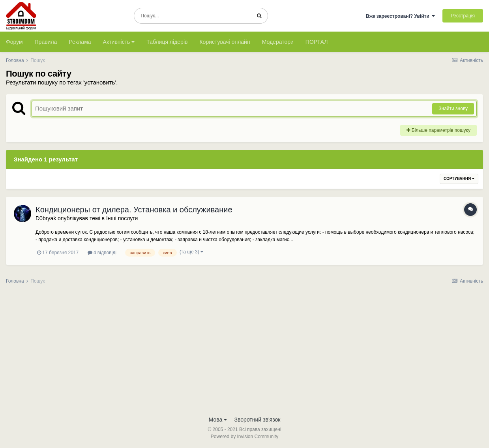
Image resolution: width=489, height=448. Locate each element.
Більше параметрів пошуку (438, 130)
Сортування (459, 179)
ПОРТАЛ (317, 42)
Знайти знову (453, 109)
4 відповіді (102, 253)
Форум (14, 42)
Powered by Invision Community (244, 437)
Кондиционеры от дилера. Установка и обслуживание (134, 210)
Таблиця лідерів (167, 42)
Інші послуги (122, 218)
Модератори (278, 42)
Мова (218, 420)
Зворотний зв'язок (258, 420)
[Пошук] (192, 16)
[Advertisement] (245, 352)
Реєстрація (463, 16)
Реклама (80, 42)
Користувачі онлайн (225, 42)
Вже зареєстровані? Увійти (401, 16)
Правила (46, 42)
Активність (119, 42)
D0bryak (46, 218)
